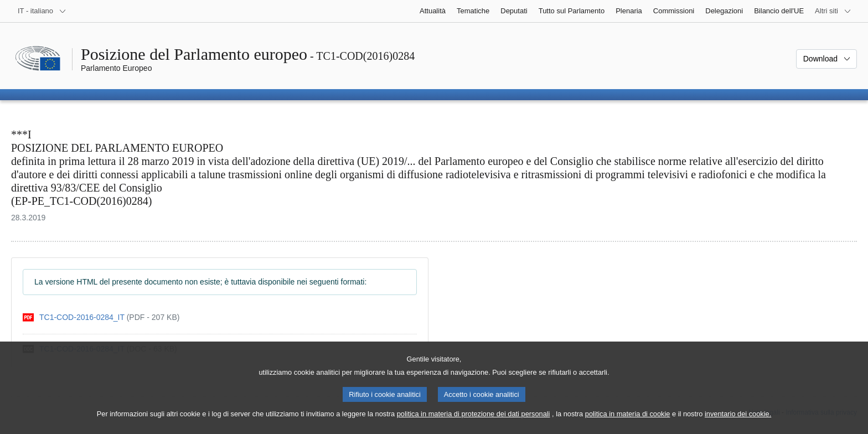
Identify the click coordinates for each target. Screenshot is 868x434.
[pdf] (101, 317)
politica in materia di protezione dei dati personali (474, 423)
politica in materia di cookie (628, 423)
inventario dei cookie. (738, 423)
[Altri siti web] (833, 11)
